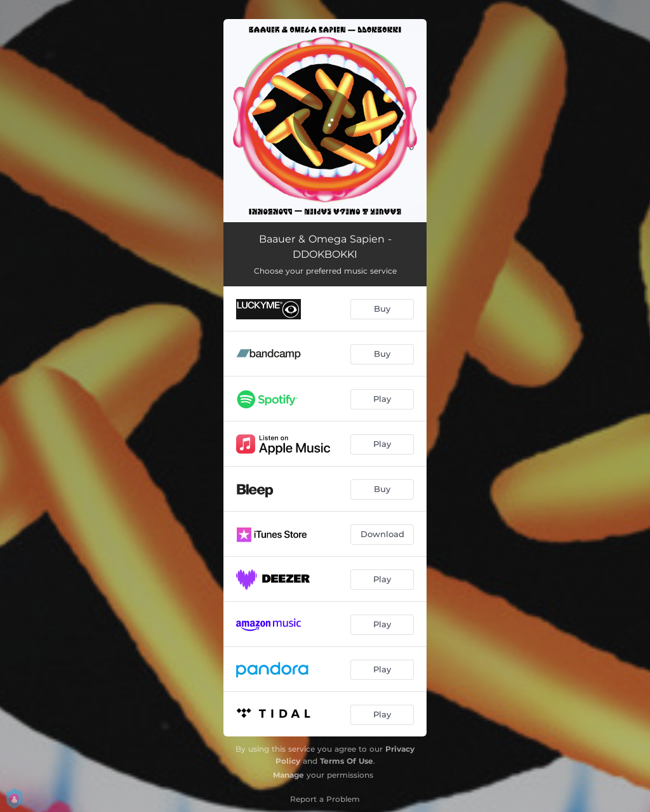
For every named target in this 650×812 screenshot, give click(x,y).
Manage (289, 775)
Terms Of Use (347, 761)
